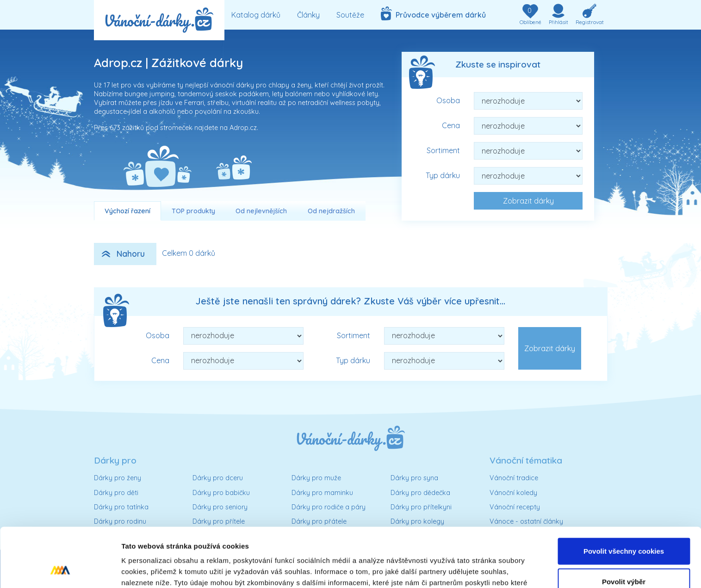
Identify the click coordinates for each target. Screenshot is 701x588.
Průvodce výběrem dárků (433, 13)
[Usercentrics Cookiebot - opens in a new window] (60, 570)
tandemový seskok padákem (223, 94)
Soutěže (350, 15)
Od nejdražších (331, 211)
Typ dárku (443, 175)
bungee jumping (149, 94)
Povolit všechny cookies (624, 497)
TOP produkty (193, 211)
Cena (451, 125)
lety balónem (292, 94)
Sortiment (443, 150)
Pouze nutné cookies (623, 558)
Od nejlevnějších (261, 211)
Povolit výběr (624, 528)
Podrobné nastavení (497, 570)
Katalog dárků (256, 15)
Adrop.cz (243, 128)
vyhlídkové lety (355, 94)
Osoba (448, 100)
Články (308, 15)
